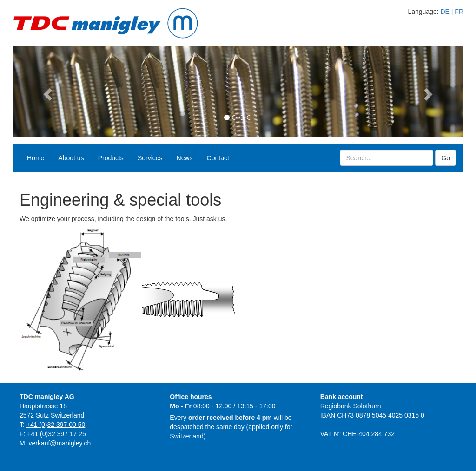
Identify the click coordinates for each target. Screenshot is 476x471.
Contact (218, 158)
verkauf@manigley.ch (59, 443)
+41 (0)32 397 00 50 (56, 425)
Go (446, 158)
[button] (46, 92)
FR (459, 12)
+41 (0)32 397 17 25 (56, 434)
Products (111, 158)
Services (150, 158)
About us (71, 158)
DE (445, 12)
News (185, 158)
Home (36, 158)
